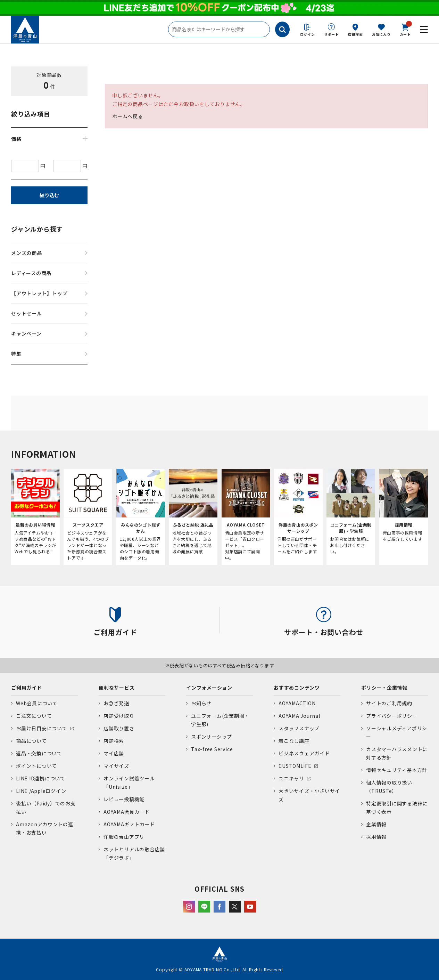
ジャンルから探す (37, 229)
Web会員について (37, 703)
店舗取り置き (119, 728)
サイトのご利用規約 (389, 703)
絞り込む (49, 195)
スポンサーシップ (212, 737)
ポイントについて (36, 766)
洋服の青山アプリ (124, 837)
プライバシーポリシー (392, 716)
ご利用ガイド (27, 688)
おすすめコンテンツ (297, 688)
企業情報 (376, 824)
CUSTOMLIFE (295, 766)
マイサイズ (116, 766)
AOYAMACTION (297, 703)
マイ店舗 (114, 753)
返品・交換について (39, 753)
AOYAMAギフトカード (129, 824)
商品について (31, 741)
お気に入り (381, 34)
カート (405, 29)
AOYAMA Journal (299, 716)
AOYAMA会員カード (127, 812)
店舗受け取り (119, 716)
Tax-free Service (212, 749)
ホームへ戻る (128, 116)
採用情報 (376, 837)
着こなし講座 (294, 741)
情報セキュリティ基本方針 (397, 770)
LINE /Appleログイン (41, 791)
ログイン (308, 34)
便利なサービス (117, 688)
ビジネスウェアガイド (304, 753)
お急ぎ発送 (116, 703)
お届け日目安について (42, 728)
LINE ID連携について (41, 778)
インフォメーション (209, 688)
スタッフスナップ (299, 728)
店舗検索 (355, 34)
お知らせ (201, 703)
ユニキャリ (291, 778)
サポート (332, 34)
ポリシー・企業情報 (384, 688)
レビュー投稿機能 (124, 799)
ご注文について (34, 716)
